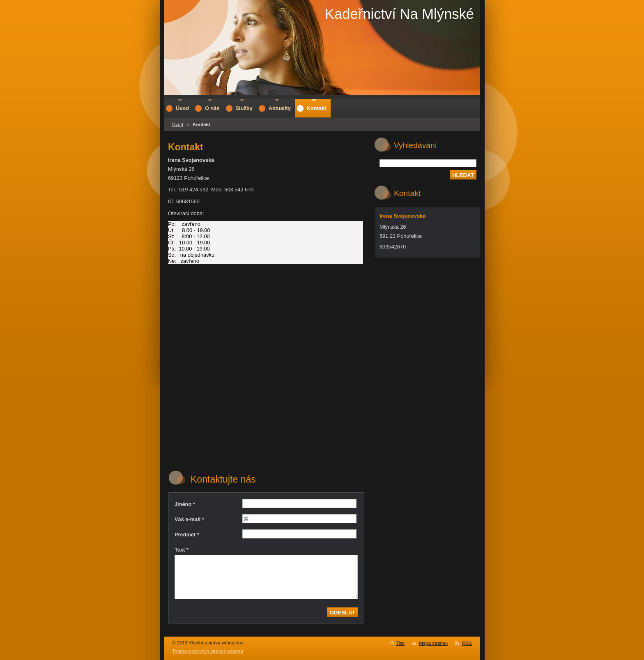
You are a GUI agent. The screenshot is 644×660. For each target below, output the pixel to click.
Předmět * (187, 535)
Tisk (400, 643)
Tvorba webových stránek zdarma (208, 651)
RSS (467, 643)
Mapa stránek (433, 643)
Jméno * (185, 504)
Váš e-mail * (189, 519)
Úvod (178, 124)
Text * (182, 550)
